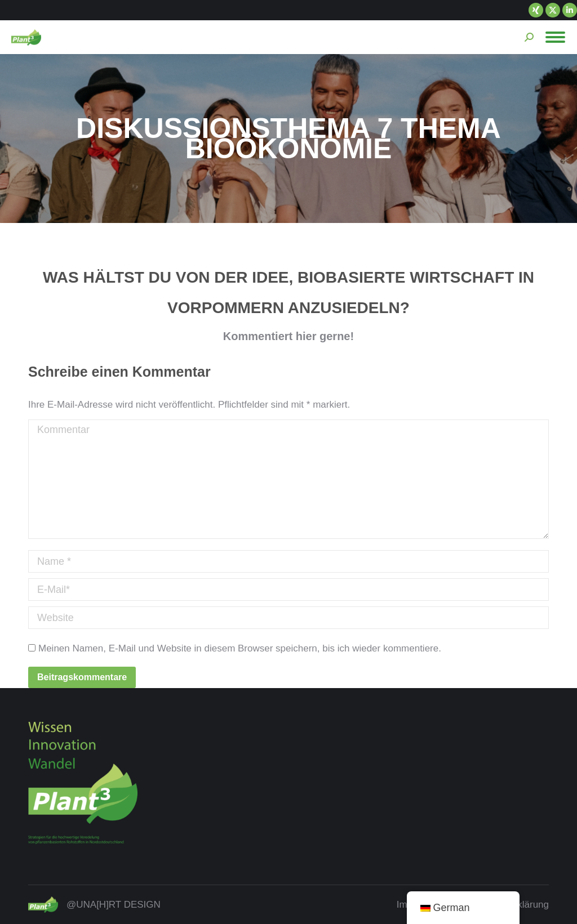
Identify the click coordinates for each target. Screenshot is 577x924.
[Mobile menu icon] (555, 37)
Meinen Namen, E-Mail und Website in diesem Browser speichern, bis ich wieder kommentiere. (240, 648)
